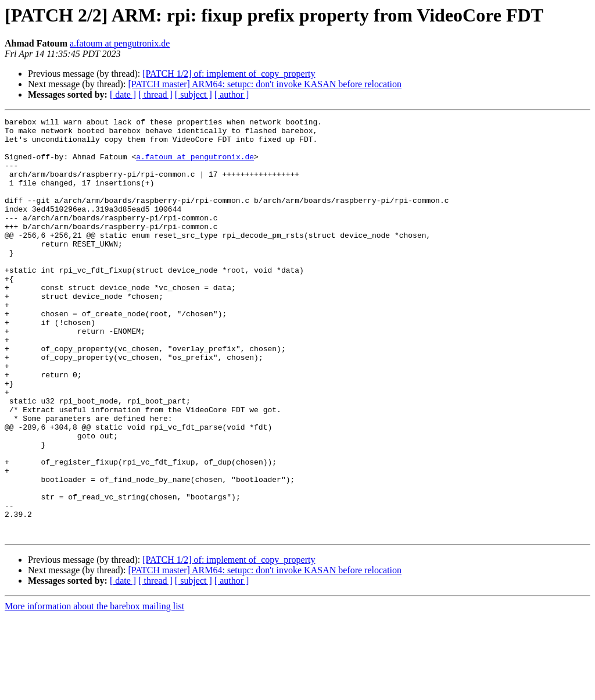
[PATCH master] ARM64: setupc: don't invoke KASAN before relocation (265, 84)
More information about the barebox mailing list (94, 690)
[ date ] (123, 94)
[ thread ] (155, 94)
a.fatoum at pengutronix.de (120, 43)
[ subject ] (193, 94)
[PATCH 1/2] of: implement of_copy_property (229, 74)
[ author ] (232, 94)
